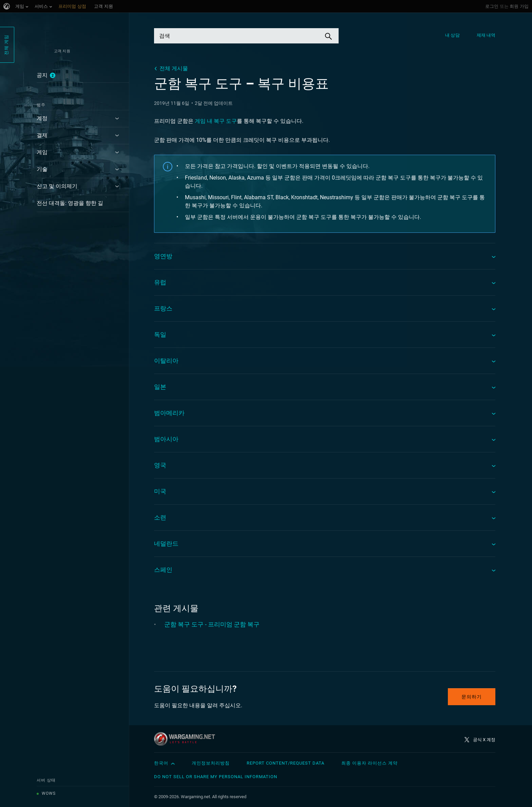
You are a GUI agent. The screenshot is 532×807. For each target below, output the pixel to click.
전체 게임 (6, 45)
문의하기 (472, 697)
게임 (42, 152)
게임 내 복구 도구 (216, 121)
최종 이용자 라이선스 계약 (369, 763)
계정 (42, 118)
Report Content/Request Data (286, 763)
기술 (42, 169)
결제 (42, 135)
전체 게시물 (174, 68)
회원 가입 (519, 6)
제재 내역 (486, 35)
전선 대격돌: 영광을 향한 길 (70, 203)
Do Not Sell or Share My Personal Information (216, 777)
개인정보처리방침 (211, 763)
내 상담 (452, 35)
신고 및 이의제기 (57, 186)
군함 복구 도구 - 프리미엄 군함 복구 (212, 624)
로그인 (492, 6)
